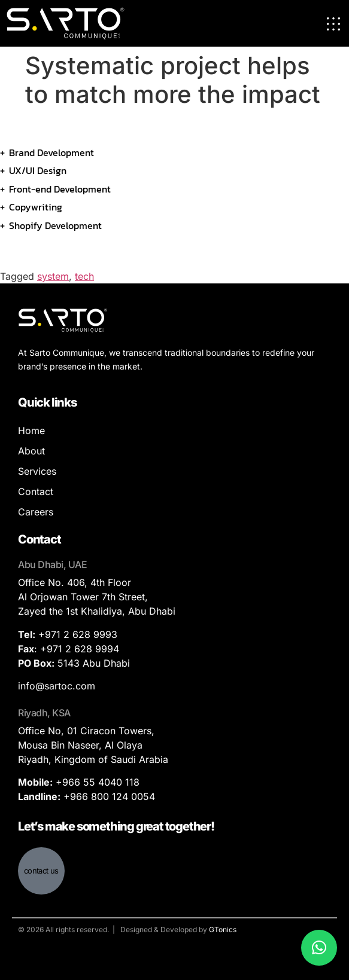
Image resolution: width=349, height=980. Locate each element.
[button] (319, 948)
